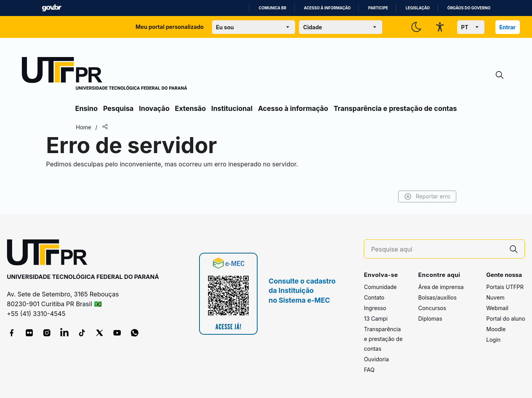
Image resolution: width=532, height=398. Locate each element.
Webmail (497, 308)
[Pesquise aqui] (437, 249)
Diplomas (430, 319)
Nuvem (496, 297)
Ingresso (375, 308)
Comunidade (380, 287)
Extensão (190, 108)
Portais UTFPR (505, 287)
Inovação (154, 108)
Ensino (87, 108)
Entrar (507, 27)
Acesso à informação (327, 8)
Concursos (432, 308)
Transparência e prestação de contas (395, 108)
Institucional (232, 108)
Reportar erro (427, 196)
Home (84, 127)
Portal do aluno (506, 319)
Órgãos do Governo (469, 8)
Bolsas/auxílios (437, 297)
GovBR (52, 8)
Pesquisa (118, 108)
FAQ (369, 370)
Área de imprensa (441, 287)
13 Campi (376, 319)
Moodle (496, 329)
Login (494, 340)
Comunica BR (273, 8)
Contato (374, 297)
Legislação (418, 8)
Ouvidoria (376, 359)
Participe (378, 8)
